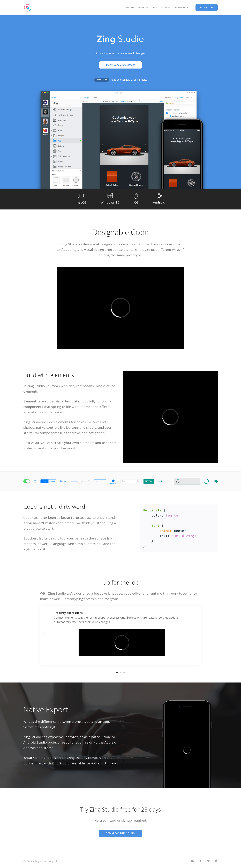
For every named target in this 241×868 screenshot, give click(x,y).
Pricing (130, 8)
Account (166, 8)
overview (125, 80)
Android (111, 763)
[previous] (43, 635)
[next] (198, 635)
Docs (155, 8)
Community (182, 8)
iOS (94, 763)
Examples (143, 8)
